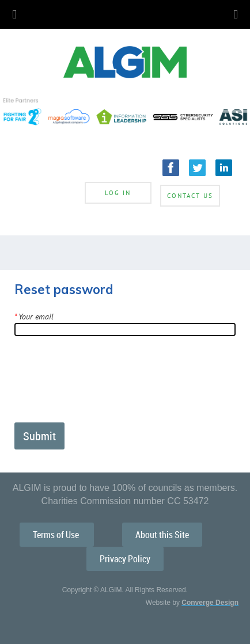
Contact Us (190, 196)
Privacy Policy (125, 559)
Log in (118, 193)
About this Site (162, 535)
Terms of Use (57, 535)
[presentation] (102, 384)
